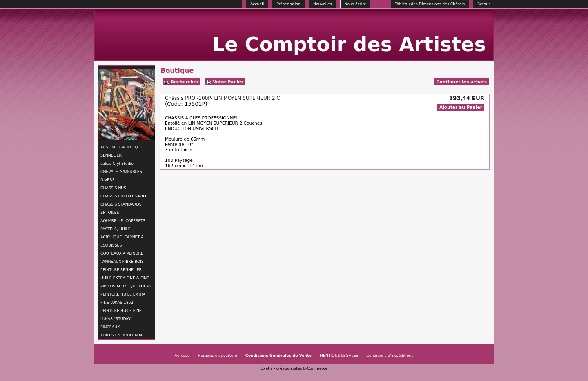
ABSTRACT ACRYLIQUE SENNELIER (122, 151)
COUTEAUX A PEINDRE (122, 253)
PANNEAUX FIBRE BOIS (122, 261)
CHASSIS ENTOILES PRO (123, 196)
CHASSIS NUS (113, 188)
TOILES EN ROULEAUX (121, 335)
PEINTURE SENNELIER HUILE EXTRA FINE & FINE (125, 274)
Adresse (182, 355)
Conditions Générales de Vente (278, 355)
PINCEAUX (110, 327)
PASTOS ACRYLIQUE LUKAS (126, 286)
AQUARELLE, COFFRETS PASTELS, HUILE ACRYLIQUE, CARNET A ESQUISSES (123, 233)
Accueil (257, 4)
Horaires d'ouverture (218, 355)
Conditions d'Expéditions (390, 355)
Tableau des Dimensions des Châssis (430, 4)
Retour (484, 4)
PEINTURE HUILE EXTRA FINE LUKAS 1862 (123, 298)
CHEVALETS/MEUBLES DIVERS (121, 176)
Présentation (288, 4)
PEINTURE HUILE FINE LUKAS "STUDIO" (121, 315)
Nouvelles (323, 4)
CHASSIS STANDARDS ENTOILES (121, 208)
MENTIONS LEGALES (339, 355)
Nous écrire (355, 4)
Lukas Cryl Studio (117, 163)
